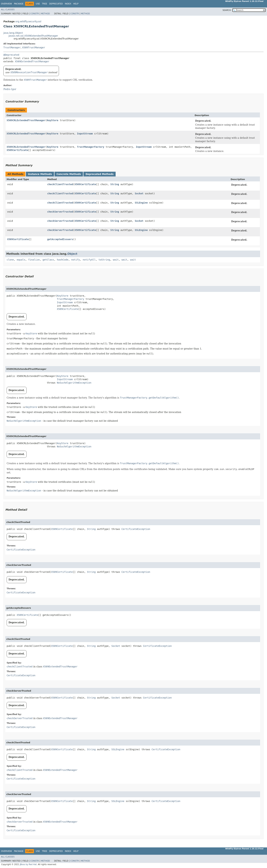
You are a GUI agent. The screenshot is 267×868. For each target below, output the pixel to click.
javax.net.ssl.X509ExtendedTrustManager (33, 36)
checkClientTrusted (60, 184)
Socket (139, 193)
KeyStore (53, 120)
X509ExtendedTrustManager (32, 61)
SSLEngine (141, 203)
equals (21, 260)
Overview (6, 4)
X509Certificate (17, 150)
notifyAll (89, 260)
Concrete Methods (69, 174)
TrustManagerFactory (91, 147)
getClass (48, 260)
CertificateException (136, 529)
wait (116, 260)
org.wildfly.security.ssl (28, 21)
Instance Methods (40, 174)
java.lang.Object (13, 33)
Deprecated (56, 4)
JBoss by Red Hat (28, 864)
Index (68, 4)
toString (104, 260)
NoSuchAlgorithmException (74, 383)
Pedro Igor (10, 89)
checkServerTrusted (60, 212)
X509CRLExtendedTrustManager (26, 120)
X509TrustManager (34, 47)
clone (10, 260)
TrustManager (12, 47)
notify (76, 260)
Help (76, 4)
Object (72, 254)
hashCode (63, 260)
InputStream (85, 134)
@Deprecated (11, 55)
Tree (45, 4)
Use (38, 4)
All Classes (8, 10)
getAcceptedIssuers (60, 239)
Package (19, 4)
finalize (34, 260)
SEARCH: (227, 10)
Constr (35, 14)
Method (45, 14)
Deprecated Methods (99, 174)
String (115, 184)
